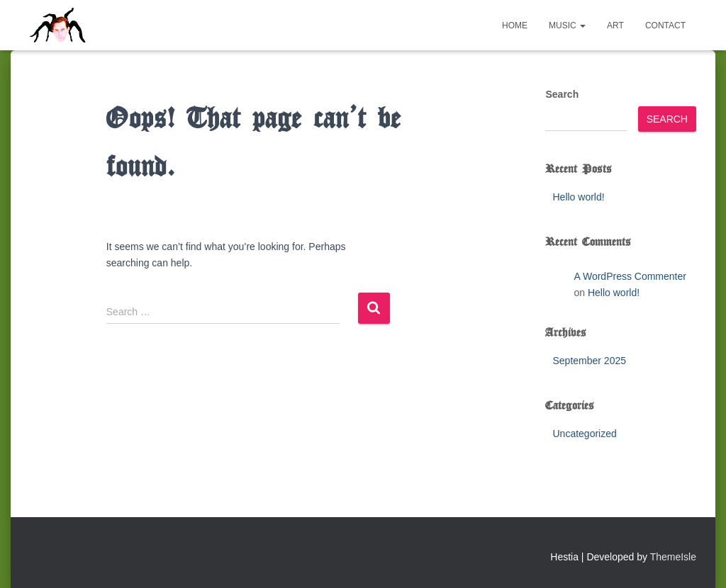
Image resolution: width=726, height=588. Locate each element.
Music (567, 26)
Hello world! (578, 197)
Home (515, 26)
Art (615, 26)
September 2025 (589, 361)
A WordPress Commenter (630, 276)
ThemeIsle (673, 557)
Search (562, 94)
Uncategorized (584, 434)
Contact (665, 26)
